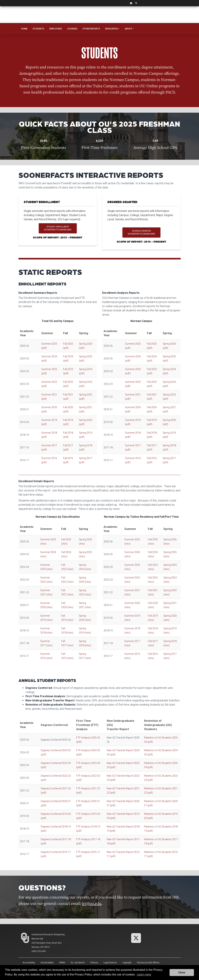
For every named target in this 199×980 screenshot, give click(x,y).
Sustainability (47, 963)
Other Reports (91, 29)
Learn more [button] (144, 975)
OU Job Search (78, 963)
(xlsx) (49, 569)
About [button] (128, 29)
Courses (72, 29)
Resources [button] (112, 29)
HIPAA (62, 963)
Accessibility (29, 963)
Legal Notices (110, 963)
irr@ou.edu (92, 903)
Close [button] (182, 973)
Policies (94, 963)
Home (24, 29)
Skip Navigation (0, 6)
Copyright (127, 963)
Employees (56, 29)
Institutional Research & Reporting (48, 935)
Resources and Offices (148, 963)
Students (38, 29)
